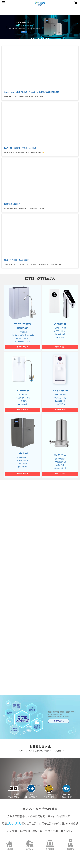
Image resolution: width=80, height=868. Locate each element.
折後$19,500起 (59, 410)
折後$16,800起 (22, 347)
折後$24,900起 (59, 347)
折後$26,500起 (59, 474)
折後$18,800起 (22, 410)
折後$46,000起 (22, 474)
